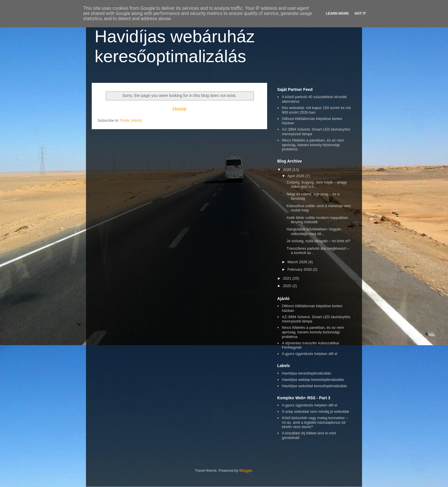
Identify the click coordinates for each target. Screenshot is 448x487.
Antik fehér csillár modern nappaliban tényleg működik (317, 220)
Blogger (246, 470)
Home (180, 109)
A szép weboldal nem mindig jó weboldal (315, 411)
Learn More (337, 13)
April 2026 (296, 176)
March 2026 (298, 262)
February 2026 (300, 269)
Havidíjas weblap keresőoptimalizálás (313, 380)
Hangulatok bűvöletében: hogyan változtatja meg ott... (314, 231)
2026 (288, 170)
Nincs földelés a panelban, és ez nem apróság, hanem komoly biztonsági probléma (313, 145)
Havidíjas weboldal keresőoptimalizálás (314, 386)
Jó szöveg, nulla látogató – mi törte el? (318, 241)
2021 (288, 278)
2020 (288, 286)
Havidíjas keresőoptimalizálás (306, 373)
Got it (360, 13)
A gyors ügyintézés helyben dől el (310, 354)
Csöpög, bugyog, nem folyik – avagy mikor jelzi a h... (317, 185)
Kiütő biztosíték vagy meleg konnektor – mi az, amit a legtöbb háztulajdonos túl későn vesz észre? (315, 422)
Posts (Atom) (131, 120)
